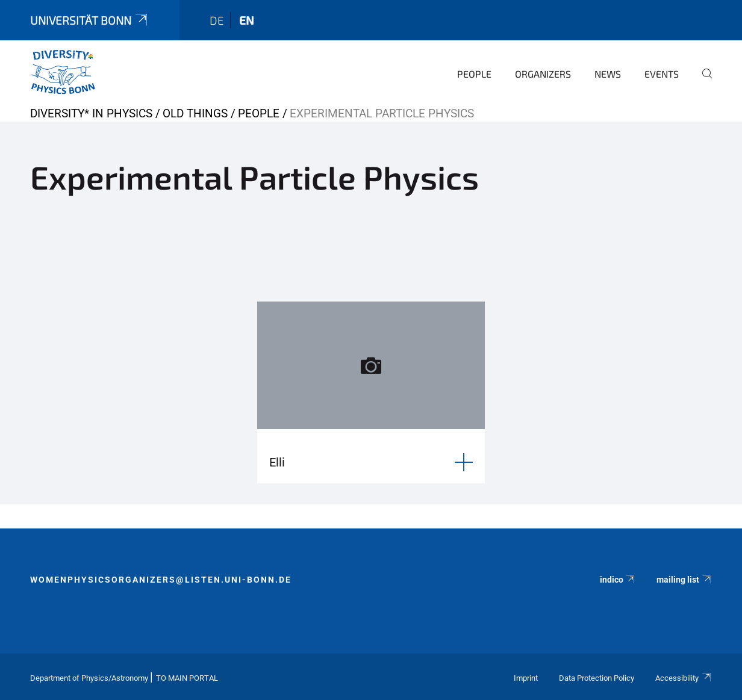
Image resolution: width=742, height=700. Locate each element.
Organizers (543, 74)
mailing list (684, 580)
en (247, 20)
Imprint (526, 678)
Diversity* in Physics (91, 113)
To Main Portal (187, 678)
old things (195, 113)
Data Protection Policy (597, 678)
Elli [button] (277, 462)
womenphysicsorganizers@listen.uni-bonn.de (161, 580)
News (608, 74)
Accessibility (684, 678)
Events (662, 74)
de (217, 20)
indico (618, 580)
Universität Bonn (90, 20)
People (474, 74)
